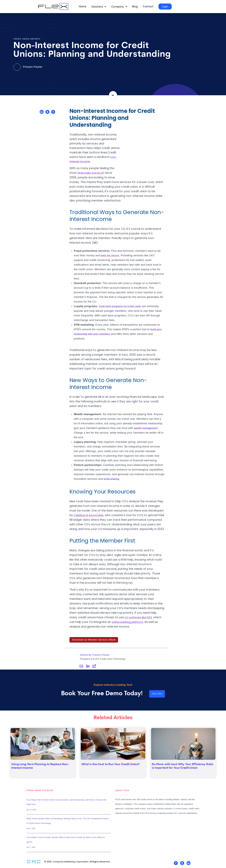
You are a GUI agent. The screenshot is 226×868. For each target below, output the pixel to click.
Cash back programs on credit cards (121, 302)
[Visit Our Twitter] (182, 864)
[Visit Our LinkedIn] (189, 864)
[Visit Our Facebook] (176, 864)
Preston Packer (28, 67)
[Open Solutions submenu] (99, 7)
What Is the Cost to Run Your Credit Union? (111, 765)
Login (165, 7)
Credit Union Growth (27, 39)
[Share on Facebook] (53, 112)
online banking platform (128, 622)
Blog (135, 7)
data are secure (111, 251)
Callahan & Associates (89, 511)
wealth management (147, 423)
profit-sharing (112, 474)
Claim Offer (157, 694)
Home (83, 7)
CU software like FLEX (139, 617)
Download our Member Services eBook (94, 640)
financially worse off (137, 168)
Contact (148, 7)
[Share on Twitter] (47, 112)
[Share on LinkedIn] (42, 112)
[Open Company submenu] (119, 7)
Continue (113, 95)
